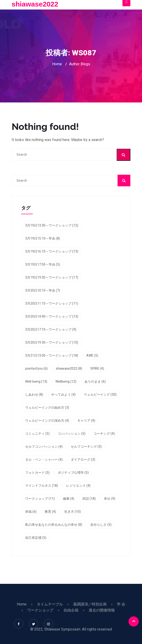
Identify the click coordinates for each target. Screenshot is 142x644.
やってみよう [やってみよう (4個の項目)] (63, 394)
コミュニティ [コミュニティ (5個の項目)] (37, 434)
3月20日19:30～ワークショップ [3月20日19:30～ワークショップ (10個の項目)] (52, 342)
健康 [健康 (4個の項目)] (69, 499)
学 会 (121, 604)
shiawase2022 (35, 4)
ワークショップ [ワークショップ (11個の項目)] (40, 499)
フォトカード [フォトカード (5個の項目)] (37, 473)
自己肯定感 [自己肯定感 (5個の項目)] (36, 538)
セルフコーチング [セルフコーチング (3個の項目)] (86, 447)
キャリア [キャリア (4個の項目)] (86, 421)
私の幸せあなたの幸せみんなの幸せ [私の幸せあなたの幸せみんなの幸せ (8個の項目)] (54, 525)
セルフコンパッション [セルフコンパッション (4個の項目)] (44, 447)
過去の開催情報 (102, 610)
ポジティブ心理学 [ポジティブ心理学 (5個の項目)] (73, 473)
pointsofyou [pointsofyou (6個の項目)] (36, 368)
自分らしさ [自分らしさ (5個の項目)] (101, 525)
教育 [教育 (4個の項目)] (50, 512)
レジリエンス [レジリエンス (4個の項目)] (78, 486)
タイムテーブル (50, 604)
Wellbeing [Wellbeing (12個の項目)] (66, 381)
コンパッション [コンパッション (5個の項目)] (72, 434)
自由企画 (71, 610)
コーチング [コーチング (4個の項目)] (104, 434)
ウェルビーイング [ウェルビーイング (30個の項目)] (100, 394)
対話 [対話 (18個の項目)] (89, 499)
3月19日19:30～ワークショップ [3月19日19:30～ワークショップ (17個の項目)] (52, 277)
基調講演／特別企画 (90, 604)
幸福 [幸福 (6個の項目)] (31, 512)
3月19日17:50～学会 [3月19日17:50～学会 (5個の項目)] (43, 264)
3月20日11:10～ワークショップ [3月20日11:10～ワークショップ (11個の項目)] (52, 303)
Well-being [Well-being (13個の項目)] (36, 381)
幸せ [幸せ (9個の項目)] (110, 499)
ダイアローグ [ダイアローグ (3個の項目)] (83, 460)
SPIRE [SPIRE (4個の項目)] (97, 368)
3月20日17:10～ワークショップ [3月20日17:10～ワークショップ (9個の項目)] (51, 329)
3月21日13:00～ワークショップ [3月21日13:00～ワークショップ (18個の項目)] (52, 355)
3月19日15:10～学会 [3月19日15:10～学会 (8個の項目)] (43, 238)
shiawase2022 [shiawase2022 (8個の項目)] (69, 368)
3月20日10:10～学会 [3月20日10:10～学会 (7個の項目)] (43, 290)
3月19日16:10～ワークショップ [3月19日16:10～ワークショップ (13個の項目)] (52, 251)
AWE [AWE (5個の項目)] (92, 355)
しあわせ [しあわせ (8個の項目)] (34, 394)
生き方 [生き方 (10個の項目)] (73, 512)
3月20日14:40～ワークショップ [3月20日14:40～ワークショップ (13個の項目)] (52, 316)
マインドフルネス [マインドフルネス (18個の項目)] (42, 486)
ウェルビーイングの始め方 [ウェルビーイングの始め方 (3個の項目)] (47, 407)
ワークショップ (40, 610)
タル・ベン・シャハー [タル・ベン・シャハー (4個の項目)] (44, 460)
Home (57, 64)
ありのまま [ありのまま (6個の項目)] (95, 381)
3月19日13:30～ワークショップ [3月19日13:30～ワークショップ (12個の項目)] (52, 225)
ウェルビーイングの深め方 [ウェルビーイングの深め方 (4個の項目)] (47, 421)
